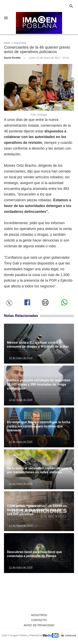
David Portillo (12, 58)
